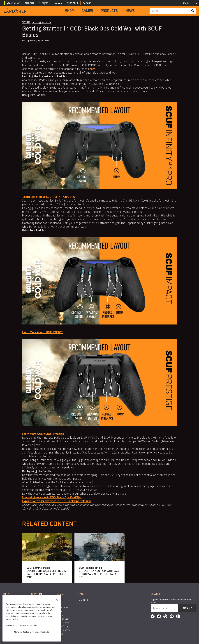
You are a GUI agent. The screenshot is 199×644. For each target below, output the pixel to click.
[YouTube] (172, 617)
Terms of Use (61, 619)
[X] (153, 617)
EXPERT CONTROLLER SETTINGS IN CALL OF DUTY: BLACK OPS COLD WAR (46, 574)
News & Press (62, 608)
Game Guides (83, 600)
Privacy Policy (61, 626)
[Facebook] (159, 617)
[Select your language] (188, 3)
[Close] (57, 600)
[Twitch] (178, 617)
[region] (32, 618)
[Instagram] (165, 617)
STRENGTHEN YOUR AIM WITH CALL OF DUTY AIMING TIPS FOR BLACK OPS (99, 574)
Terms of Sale (62, 623)
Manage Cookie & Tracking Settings (32, 632)
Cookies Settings (63, 630)
